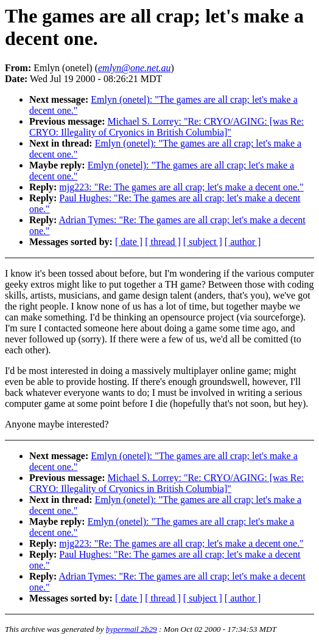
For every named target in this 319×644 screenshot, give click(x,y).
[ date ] (129, 242)
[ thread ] (163, 242)
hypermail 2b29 (131, 629)
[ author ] (243, 242)
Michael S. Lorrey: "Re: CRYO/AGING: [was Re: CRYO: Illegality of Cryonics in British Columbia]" (167, 127)
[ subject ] (203, 242)
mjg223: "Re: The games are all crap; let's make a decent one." (181, 187)
